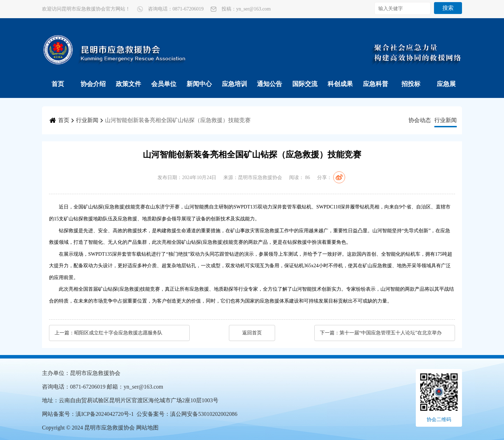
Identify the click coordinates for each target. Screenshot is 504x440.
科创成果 (340, 84)
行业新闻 (87, 120)
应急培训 (234, 84)
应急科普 (376, 84)
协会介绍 (93, 84)
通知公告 (269, 84)
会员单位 (164, 84)
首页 (58, 84)
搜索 (448, 8)
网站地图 (147, 428)
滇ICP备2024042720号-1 (105, 414)
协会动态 (420, 120)
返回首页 (252, 333)
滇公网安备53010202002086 (204, 414)
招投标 (411, 84)
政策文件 (128, 84)
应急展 (446, 84)
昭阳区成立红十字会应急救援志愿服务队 (118, 333)
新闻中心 (199, 84)
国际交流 (305, 84)
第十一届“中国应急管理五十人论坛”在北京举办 (391, 333)
